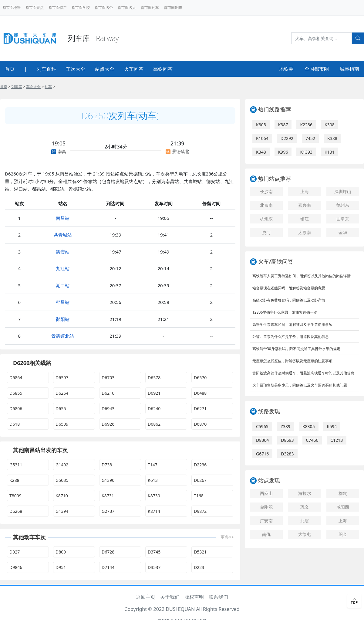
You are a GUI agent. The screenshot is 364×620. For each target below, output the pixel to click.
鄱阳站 (63, 319)
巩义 (305, 507)
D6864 (16, 378)
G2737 (108, 511)
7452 (310, 138)
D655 (61, 409)
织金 (343, 534)
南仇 (266, 534)
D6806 (16, 409)
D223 (199, 567)
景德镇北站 (63, 336)
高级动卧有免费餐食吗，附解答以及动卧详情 (289, 300)
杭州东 (266, 219)
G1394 (62, 511)
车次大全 (76, 69)
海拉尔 (305, 493)
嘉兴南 (305, 205)
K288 (14, 480)
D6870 (200, 424)
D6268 (16, 511)
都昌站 (63, 302)
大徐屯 (305, 534)
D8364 (262, 440)
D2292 (287, 138)
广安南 (266, 521)
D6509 (62, 424)
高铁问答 (163, 69)
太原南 (305, 232)
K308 (330, 125)
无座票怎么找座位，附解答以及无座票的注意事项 (292, 361)
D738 (107, 465)
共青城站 (63, 235)
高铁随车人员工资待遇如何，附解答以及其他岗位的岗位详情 (302, 276)
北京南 (266, 205)
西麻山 (266, 493)
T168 (199, 496)
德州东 (343, 205)
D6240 (154, 409)
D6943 (108, 409)
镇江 (305, 219)
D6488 (200, 393)
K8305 (309, 426)
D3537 (154, 567)
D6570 (200, 378)
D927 (15, 552)
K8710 (62, 496)
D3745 (154, 552)
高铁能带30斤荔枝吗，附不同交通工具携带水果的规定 (296, 349)
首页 (10, 69)
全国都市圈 (317, 69)
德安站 (63, 252)
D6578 (154, 378)
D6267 (200, 480)
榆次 (343, 493)
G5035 (62, 480)
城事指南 (349, 69)
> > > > (27, 87)
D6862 (154, 424)
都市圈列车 (150, 7)
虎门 (266, 232)
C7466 (312, 440)
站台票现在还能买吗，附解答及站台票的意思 (289, 288)
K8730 (154, 496)
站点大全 (105, 69)
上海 (305, 191)
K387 (283, 125)
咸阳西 (343, 507)
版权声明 (194, 597)
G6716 (262, 454)
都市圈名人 (127, 7)
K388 (332, 138)
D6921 (154, 393)
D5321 (200, 552)
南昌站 (63, 218)
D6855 (16, 393)
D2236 (200, 465)
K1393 (306, 152)
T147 (153, 465)
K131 (330, 152)
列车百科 (46, 69)
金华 (343, 232)
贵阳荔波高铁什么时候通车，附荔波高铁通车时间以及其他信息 (303, 373)
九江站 (63, 268)
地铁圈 (286, 69)
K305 (261, 125)
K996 (283, 152)
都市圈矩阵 (173, 7)
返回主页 (146, 597)
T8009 (15, 496)
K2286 (306, 125)
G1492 (62, 465)
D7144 (108, 567)
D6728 (108, 552)
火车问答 (134, 69)
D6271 (200, 409)
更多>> (227, 537)
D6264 (62, 393)
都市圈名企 (104, 7)
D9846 (16, 567)
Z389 (285, 426)
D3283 (287, 454)
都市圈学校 (81, 7)
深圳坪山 (343, 191)
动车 (48, 87)
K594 (332, 426)
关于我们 (170, 597)
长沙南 (266, 191)
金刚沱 (266, 507)
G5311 (16, 465)
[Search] (322, 38)
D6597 (62, 378)
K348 (261, 152)
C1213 (337, 440)
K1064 (262, 138)
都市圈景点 (35, 7)
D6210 (108, 393)
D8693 (287, 440)
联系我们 (218, 597)
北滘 (305, 521)
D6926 (108, 424)
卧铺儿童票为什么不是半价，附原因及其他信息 (291, 337)
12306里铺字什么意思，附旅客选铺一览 (285, 312)
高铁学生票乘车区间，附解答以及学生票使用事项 (292, 324)
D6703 (108, 378)
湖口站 (63, 285)
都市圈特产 (58, 7)
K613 (153, 480)
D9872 (200, 511)
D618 (15, 424)
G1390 (108, 480)
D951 (61, 567)
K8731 (108, 496)
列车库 (17, 87)
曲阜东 (343, 219)
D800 (61, 552)
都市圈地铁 (12, 7)
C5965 (262, 426)
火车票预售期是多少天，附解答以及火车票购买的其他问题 (300, 385)
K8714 (154, 511)
